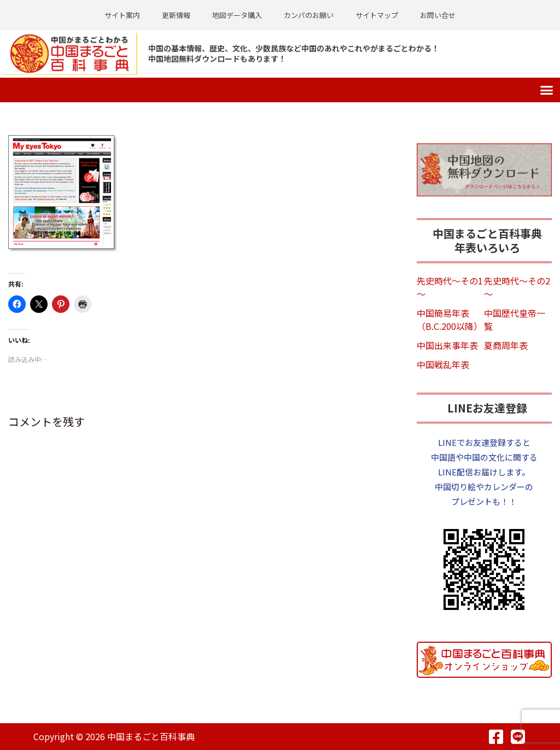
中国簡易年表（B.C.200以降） (450, 319)
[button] (547, 90)
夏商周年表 (506, 345)
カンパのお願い (309, 15)
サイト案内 (122, 15)
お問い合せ (438, 15)
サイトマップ (377, 15)
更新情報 (176, 15)
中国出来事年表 (447, 345)
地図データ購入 (237, 15)
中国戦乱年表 (443, 364)
